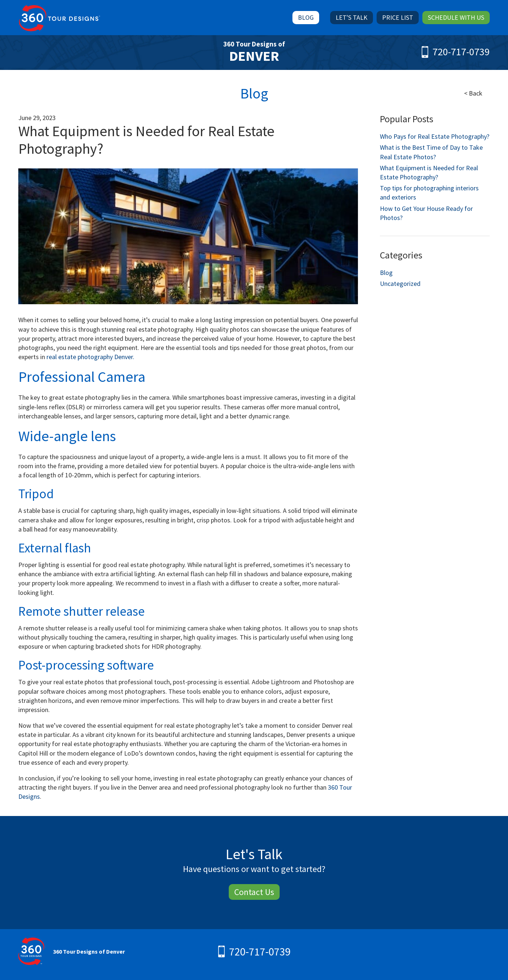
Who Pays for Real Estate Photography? (435, 136)
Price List (398, 17)
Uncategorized (400, 284)
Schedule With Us (456, 17)
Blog (306, 17)
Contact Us (254, 892)
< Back (473, 93)
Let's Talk (352, 17)
